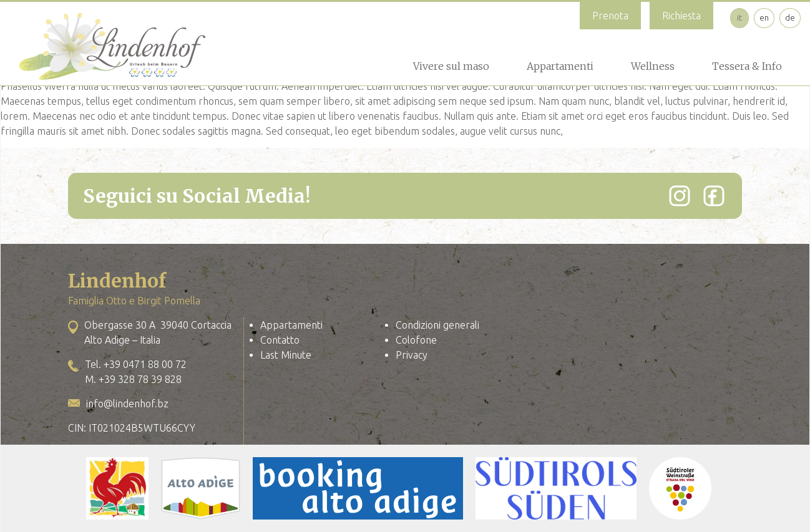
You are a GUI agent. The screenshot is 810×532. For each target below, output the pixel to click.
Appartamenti (560, 66)
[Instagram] (680, 196)
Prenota (610, 16)
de (790, 17)
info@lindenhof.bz (127, 404)
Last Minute (286, 355)
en (764, 17)
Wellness (653, 66)
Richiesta (681, 16)
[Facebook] (714, 196)
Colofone (416, 340)
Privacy (412, 355)
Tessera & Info (747, 66)
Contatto (280, 340)
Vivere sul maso (451, 66)
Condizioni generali (437, 325)
